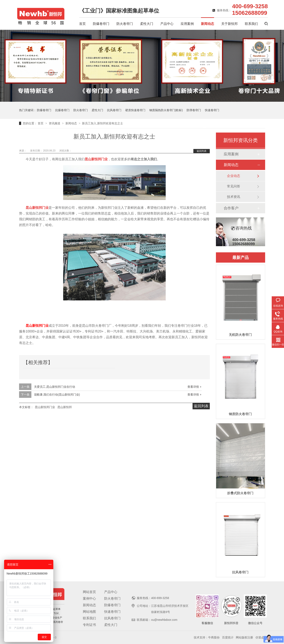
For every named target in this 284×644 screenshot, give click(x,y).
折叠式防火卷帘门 (240, 493)
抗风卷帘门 (114, 110)
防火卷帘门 (125, 24)
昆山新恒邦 (65, 407)
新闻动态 (208, 24)
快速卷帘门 (212, 110)
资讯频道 (55, 123)
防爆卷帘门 (101, 24)
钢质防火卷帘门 (240, 414)
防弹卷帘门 (194, 110)
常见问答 (234, 186)
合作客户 (231, 208)
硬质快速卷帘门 (135, 110)
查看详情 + (194, 387)
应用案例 (187, 24)
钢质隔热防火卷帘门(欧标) (166, 110)
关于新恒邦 (229, 24)
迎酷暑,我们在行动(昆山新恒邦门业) (57, 395)
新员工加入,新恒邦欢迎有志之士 (103, 123)
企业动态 (234, 176)
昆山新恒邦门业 (37, 326)
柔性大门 (147, 24)
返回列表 (202, 151)
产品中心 (167, 24)
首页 (82, 24)
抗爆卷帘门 (62, 110)
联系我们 (251, 24)
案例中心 (89, 598)
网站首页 (89, 592)
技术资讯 (234, 197)
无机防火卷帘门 (240, 335)
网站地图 (89, 612)
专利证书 (89, 625)
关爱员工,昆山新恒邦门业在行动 (55, 387)
